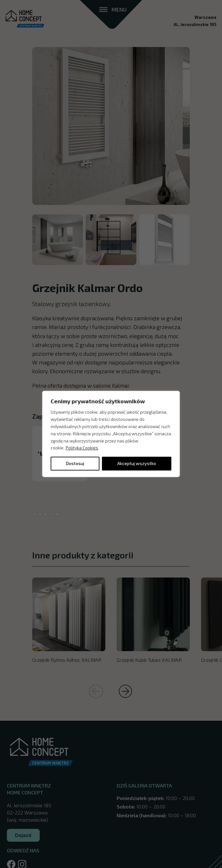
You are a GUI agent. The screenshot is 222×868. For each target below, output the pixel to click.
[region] (111, 434)
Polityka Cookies (82, 448)
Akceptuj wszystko (137, 464)
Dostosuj (75, 464)
